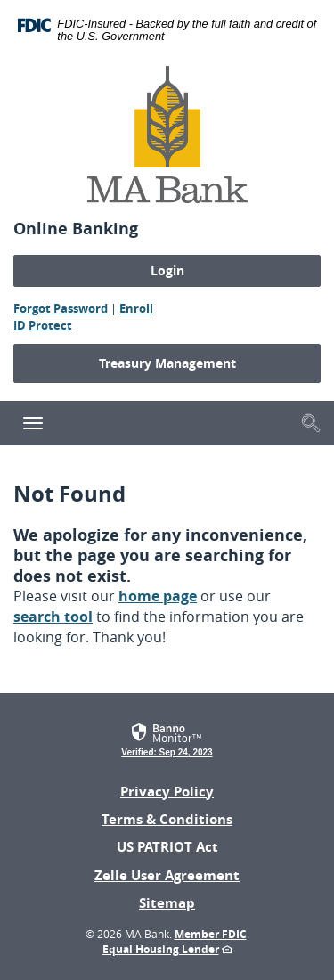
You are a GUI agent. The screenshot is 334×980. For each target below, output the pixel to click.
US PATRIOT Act (167, 847)
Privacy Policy (167, 792)
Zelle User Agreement (167, 875)
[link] (167, 738)
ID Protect (43, 325)
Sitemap (167, 903)
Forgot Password (61, 308)
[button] (311, 422)
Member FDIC (211, 934)
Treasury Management (167, 363)
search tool (53, 617)
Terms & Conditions (167, 819)
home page (158, 596)
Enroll (136, 308)
